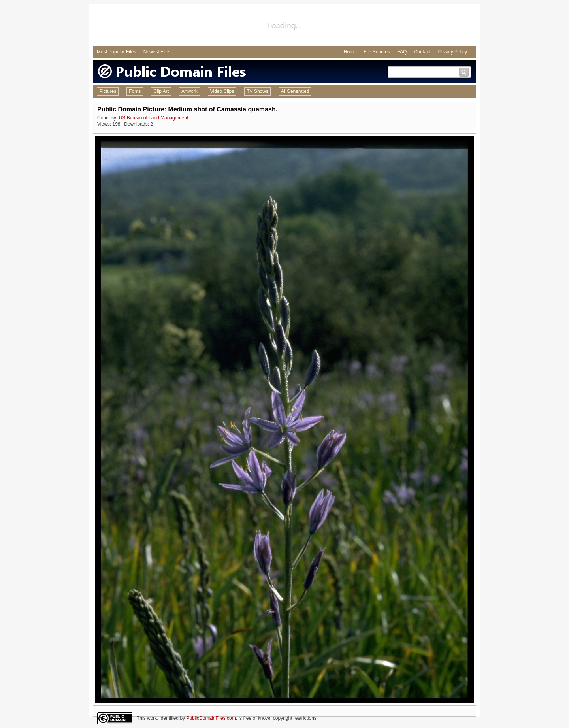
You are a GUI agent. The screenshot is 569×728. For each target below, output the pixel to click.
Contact (422, 52)
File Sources (377, 52)
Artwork (189, 91)
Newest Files (157, 52)
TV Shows (257, 91)
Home (350, 52)
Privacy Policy (452, 52)
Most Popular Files (116, 52)
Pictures (108, 91)
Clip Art (161, 91)
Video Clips (222, 91)
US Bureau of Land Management (154, 118)
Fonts (135, 91)
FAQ (402, 52)
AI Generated (295, 91)
